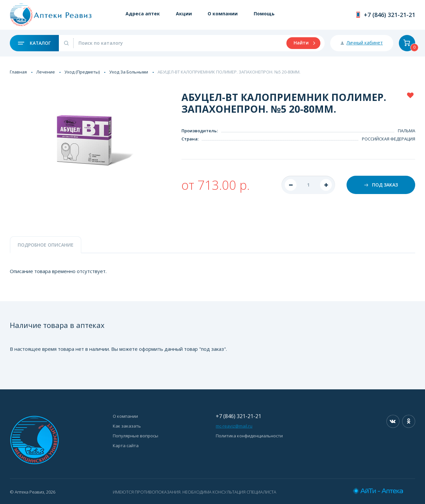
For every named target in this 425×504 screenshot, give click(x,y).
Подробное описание (46, 245)
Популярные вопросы (136, 436)
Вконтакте (393, 421)
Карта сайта (126, 446)
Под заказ (381, 185)
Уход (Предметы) (82, 72)
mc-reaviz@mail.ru (234, 426)
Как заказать (127, 426)
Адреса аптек (143, 14)
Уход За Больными (129, 72)
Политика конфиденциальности (249, 436)
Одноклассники (409, 421)
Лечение (46, 72)
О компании (224, 14)
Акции (185, 14)
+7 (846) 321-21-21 (390, 15)
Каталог (34, 43)
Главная (18, 72)
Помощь (266, 14)
